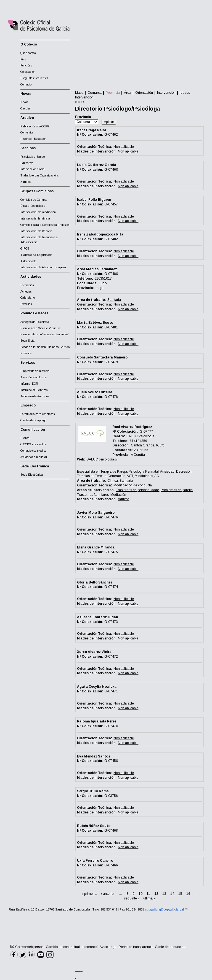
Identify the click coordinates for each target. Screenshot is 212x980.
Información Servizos (34, 390)
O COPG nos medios (33, 444)
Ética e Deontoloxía (33, 206)
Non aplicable (124, 147)
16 (188, 894)
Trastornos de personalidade (137, 490)
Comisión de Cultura (34, 200)
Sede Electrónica (32, 475)
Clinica (113, 481)
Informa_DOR (29, 384)
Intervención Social (33, 169)
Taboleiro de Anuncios (35, 396)
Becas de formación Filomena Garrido (45, 347)
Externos (26, 353)
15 (180, 894)
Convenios (27, 132)
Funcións (26, 65)
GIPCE (25, 249)
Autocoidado (28, 261)
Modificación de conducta (133, 485)
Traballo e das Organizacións (39, 176)
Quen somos (28, 53)
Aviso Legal (108, 947)
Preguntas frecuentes (34, 78)
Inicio (79, 102)
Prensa (25, 438)
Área (128, 93)
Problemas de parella (177, 490)
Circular (26, 109)
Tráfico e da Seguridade (36, 255)
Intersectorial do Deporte (36, 231)
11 (148, 894)
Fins (23, 59)
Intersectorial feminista (35, 219)
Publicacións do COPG (35, 126)
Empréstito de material (35, 371)
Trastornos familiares (93, 495)
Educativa (27, 163)
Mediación (118, 495)
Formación (27, 285)
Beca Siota (27, 341)
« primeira (89, 894)
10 (141, 894)
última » (149, 898)
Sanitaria (114, 300)
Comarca (95, 93)
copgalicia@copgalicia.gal (166, 909)
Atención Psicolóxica (34, 377)
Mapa (79, 93)
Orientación (144, 93)
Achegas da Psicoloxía (35, 322)
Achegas (26, 292)
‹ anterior (108, 894)
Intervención (166, 93)
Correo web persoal (27, 947)
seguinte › (132, 898)
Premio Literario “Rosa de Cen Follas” (45, 334)
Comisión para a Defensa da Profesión (45, 225)
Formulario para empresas (38, 414)
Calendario (28, 298)
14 (172, 894)
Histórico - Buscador (33, 139)
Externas (26, 304)
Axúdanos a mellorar (34, 457)
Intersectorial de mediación (38, 212)
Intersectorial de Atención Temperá (43, 267)
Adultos (124, 499)
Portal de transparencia (136, 947)
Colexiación (28, 72)
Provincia (113, 93)
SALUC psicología (102, 459)
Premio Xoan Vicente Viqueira (40, 328)
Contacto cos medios (33, 451)
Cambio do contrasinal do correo (72, 947)
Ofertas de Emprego (33, 420)
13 (164, 894)
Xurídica (26, 182)
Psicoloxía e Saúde (33, 157)
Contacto (26, 85)
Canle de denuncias (170, 947)
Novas (24, 102)
